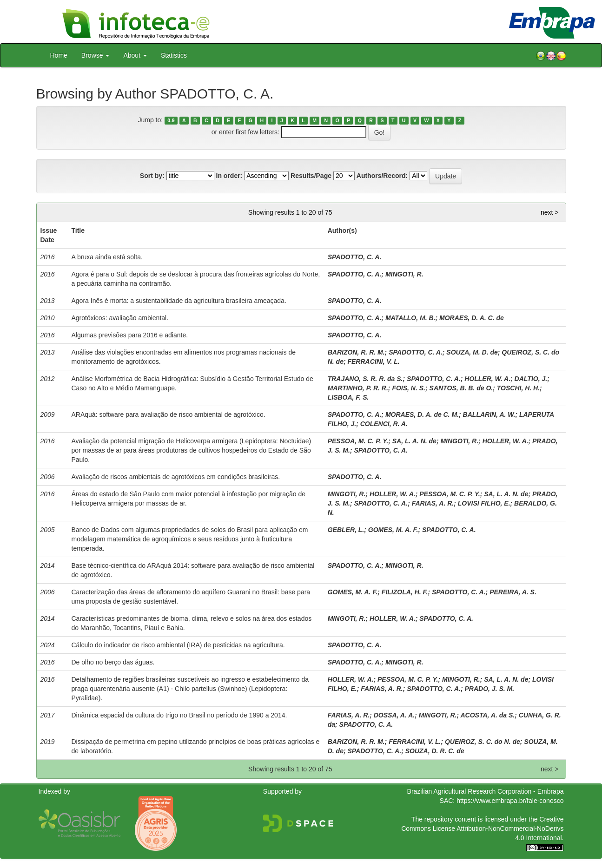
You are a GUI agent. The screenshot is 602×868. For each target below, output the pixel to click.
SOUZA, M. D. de (472, 352)
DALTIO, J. (531, 379)
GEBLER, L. (346, 530)
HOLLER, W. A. (487, 379)
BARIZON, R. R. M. (356, 352)
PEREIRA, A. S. (513, 592)
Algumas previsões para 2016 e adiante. (130, 335)
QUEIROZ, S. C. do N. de (483, 742)
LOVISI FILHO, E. (484, 503)
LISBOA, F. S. (348, 397)
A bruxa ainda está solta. (107, 257)
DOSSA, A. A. (394, 715)
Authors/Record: (382, 176)
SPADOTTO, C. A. (355, 257)
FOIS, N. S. (409, 388)
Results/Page (311, 176)
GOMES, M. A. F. (393, 530)
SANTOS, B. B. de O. (461, 388)
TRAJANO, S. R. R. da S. (365, 379)
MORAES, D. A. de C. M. (422, 414)
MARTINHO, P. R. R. (358, 388)
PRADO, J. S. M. (490, 689)
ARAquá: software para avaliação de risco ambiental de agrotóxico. (169, 414)
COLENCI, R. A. (384, 424)
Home (59, 55)
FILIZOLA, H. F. (405, 592)
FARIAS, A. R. (433, 503)
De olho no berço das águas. (113, 662)
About (135, 55)
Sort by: (152, 176)
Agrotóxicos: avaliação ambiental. (120, 318)
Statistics (174, 55)
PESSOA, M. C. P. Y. (358, 441)
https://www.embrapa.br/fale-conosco (510, 801)
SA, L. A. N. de (414, 441)
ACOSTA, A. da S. (487, 715)
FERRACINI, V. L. (373, 362)
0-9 (171, 120)
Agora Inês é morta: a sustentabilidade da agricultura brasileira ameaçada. (179, 301)
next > (550, 212)
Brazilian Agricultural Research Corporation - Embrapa (486, 791)
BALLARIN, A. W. (489, 414)
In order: (229, 176)
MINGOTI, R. (404, 274)
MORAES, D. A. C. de (472, 318)
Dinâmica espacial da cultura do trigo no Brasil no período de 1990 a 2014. (179, 715)
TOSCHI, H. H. (518, 388)
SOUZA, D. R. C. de (435, 751)
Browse (96, 55)
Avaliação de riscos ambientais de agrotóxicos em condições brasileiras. (176, 477)
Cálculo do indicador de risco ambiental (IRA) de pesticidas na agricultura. (178, 645)
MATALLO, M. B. (410, 318)
